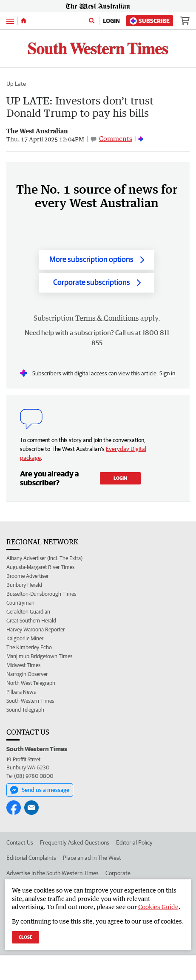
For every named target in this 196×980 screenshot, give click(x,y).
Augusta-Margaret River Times (40, 567)
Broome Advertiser (27, 576)
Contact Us (20, 842)
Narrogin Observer (27, 674)
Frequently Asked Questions (75, 842)
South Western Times (30, 701)
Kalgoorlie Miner (25, 638)
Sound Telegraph (25, 710)
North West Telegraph (31, 683)
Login (111, 21)
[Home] (24, 21)
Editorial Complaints (31, 858)
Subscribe (150, 21)
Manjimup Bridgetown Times (39, 656)
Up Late (16, 84)
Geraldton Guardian (28, 612)
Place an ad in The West (92, 858)
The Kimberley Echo (29, 647)
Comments (116, 138)
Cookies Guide (158, 907)
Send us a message (40, 790)
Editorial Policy (134, 842)
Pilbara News (21, 692)
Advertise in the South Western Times (53, 873)
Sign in (167, 373)
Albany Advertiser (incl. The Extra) (44, 558)
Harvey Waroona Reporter (36, 629)
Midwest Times (23, 665)
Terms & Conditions (107, 318)
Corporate (118, 873)
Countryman (20, 603)
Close (26, 937)
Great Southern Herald (31, 621)
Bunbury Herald (24, 585)
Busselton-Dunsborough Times (41, 594)
